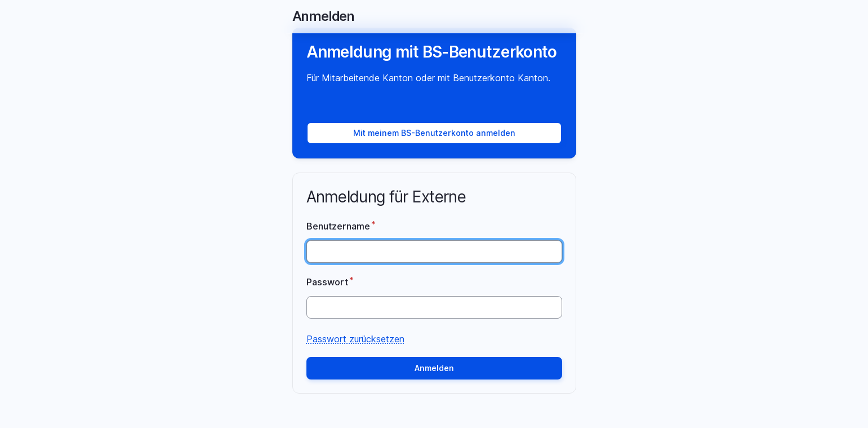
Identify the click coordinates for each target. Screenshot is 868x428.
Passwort (327, 282)
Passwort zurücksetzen (355, 339)
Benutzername (338, 226)
